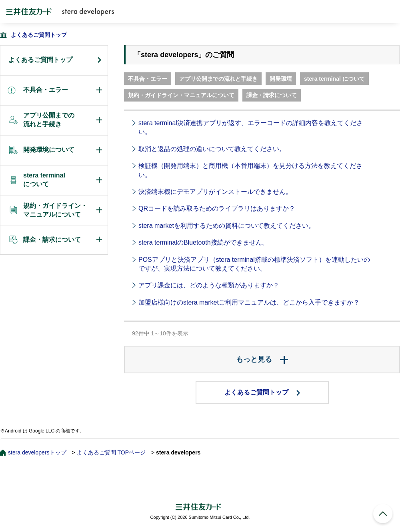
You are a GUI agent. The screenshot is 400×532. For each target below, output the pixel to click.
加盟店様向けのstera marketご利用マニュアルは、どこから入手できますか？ (249, 302)
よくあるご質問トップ (39, 35)
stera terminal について (334, 79)
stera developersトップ (37, 452)
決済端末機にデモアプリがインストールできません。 (215, 192)
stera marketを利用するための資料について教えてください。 (227, 226)
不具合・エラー (148, 79)
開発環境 (281, 79)
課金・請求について (272, 95)
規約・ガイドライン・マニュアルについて (181, 95)
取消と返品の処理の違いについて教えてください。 (212, 149)
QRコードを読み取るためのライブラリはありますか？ (217, 208)
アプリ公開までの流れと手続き (218, 79)
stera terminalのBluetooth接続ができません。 (203, 242)
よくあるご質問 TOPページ (111, 452)
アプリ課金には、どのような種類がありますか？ (209, 285)
